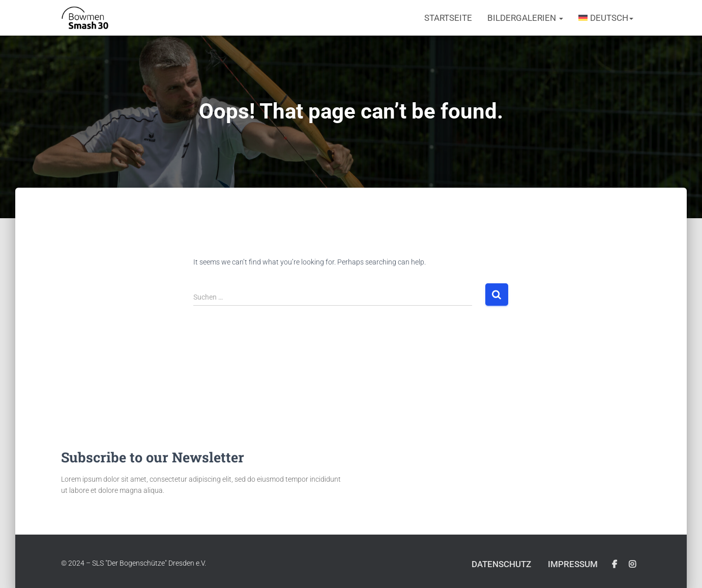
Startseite (448, 18)
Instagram (632, 565)
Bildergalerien (525, 18)
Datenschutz (501, 564)
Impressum (573, 564)
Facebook (615, 565)
